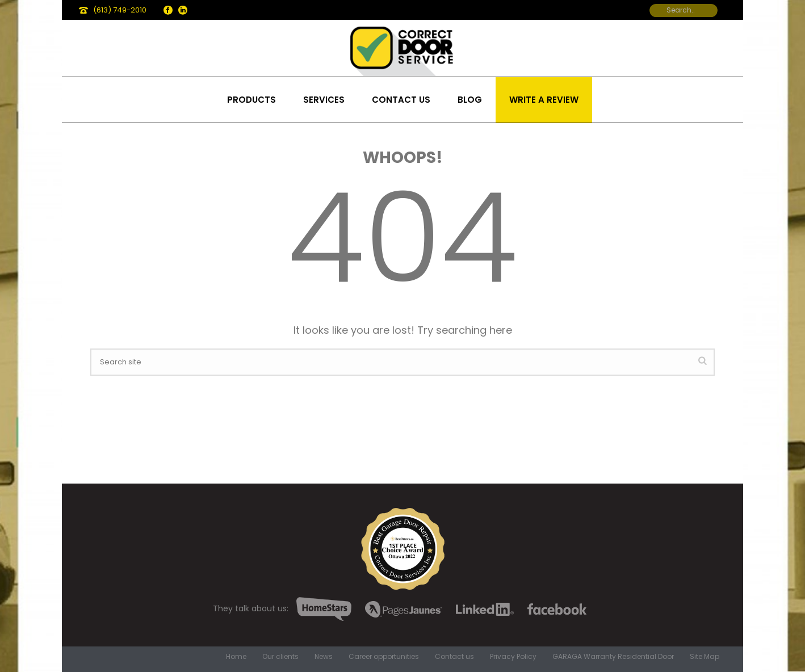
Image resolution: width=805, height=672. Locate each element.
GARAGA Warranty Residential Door (613, 657)
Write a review (544, 100)
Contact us (401, 100)
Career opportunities (384, 657)
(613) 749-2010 (120, 10)
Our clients (280, 657)
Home (236, 657)
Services (324, 100)
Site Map (705, 657)
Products (251, 100)
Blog (470, 100)
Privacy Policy (513, 657)
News (324, 657)
